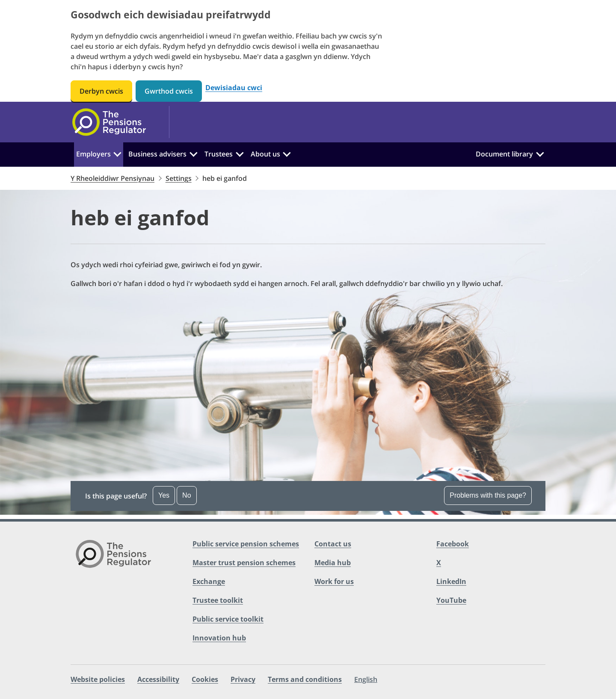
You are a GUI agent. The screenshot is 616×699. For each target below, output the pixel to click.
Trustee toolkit (218, 600)
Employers (93, 154)
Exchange (209, 581)
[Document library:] (540, 153)
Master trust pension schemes (244, 563)
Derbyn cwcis (101, 91)
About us (265, 154)
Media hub (333, 563)
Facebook (453, 544)
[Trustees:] (240, 153)
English (366, 679)
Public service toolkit (228, 619)
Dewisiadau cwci (234, 88)
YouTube (451, 600)
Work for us (334, 581)
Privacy (243, 679)
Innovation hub (219, 638)
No (187, 495)
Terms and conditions (305, 679)
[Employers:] (118, 153)
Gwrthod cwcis (169, 91)
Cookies (205, 679)
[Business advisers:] (193, 153)
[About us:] (287, 153)
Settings (179, 178)
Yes (164, 495)
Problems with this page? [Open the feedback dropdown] (488, 495)
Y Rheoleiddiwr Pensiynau (113, 178)
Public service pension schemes (246, 544)
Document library (504, 154)
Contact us (333, 544)
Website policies (98, 679)
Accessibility (158, 679)
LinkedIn (451, 581)
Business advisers (157, 154)
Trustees (219, 154)
